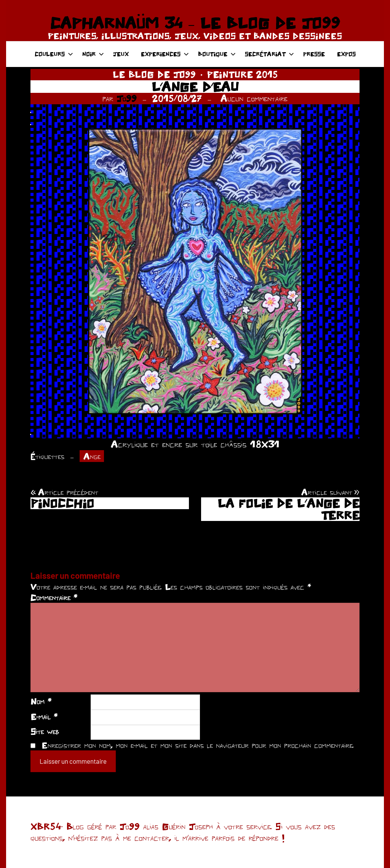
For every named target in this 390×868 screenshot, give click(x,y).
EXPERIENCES (165, 54)
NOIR (93, 54)
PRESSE (314, 54)
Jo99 (127, 98)
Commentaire (54, 597)
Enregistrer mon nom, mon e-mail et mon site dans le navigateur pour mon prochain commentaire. (198, 745)
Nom (41, 701)
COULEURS (54, 54)
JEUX (121, 54)
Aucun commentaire (254, 98)
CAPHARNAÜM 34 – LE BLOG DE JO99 (195, 23)
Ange (92, 456)
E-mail (44, 717)
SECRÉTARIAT (269, 54)
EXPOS (346, 54)
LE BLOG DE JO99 (154, 74)
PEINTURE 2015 (242, 74)
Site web (45, 731)
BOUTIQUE (217, 54)
